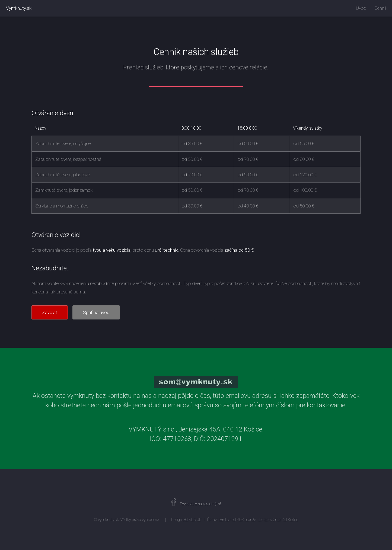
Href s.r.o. (227, 520)
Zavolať (50, 312)
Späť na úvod (96, 312)
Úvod (361, 8)
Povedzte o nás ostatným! (200, 504)
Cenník (381, 8)
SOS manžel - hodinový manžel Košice (267, 520)
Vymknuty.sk (19, 8)
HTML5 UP (192, 520)
